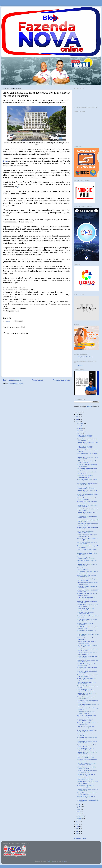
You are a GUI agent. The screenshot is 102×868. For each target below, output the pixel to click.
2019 (77, 829)
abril (79, 812)
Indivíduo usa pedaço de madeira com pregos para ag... (88, 705)
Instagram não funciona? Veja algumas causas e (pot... (85, 727)
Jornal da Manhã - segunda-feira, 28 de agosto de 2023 (87, 513)
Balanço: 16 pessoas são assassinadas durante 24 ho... (87, 465)
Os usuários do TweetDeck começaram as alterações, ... (86, 779)
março (79, 814)
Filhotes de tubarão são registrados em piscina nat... (87, 473)
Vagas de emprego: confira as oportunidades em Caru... (85, 749)
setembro (80, 431)
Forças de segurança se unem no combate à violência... (86, 775)
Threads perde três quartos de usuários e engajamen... (86, 786)
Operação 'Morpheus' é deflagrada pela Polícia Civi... (87, 506)
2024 (77, 419)
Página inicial (37, 380)
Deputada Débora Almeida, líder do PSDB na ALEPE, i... (87, 653)
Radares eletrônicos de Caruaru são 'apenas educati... (87, 672)
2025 (77, 417)
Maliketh (89, 406)
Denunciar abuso (80, 838)
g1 (18, 187)
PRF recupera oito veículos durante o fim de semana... (87, 676)
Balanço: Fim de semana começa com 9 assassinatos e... (87, 738)
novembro (81, 426)
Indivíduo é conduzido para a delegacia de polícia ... (85, 609)
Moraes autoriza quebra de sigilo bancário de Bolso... (86, 768)
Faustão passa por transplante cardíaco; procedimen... (85, 532)
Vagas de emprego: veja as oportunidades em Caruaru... (86, 690)
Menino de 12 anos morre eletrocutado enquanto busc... (86, 757)
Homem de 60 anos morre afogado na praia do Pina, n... (88, 524)
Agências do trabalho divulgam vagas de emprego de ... (88, 661)
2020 (77, 826)
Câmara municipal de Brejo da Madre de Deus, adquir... (88, 657)
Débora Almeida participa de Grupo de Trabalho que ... (87, 731)
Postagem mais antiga (61, 380)
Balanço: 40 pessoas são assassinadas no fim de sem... (87, 517)
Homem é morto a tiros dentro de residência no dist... (87, 642)
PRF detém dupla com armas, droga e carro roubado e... (88, 572)
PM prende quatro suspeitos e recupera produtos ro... (85, 613)
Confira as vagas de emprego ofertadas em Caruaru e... (85, 436)
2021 (77, 824)
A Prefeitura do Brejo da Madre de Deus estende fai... (87, 594)
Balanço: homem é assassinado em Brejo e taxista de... (87, 631)
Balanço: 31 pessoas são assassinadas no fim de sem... (87, 698)
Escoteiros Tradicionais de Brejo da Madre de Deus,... (87, 543)
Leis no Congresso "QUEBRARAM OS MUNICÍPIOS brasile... (87, 484)
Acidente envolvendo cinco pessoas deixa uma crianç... (87, 742)
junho (79, 807)
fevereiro (80, 816)
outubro (80, 428)
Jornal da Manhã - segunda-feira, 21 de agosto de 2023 (87, 694)
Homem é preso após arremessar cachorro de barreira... (86, 764)
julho (79, 804)
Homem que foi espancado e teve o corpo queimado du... (87, 469)
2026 (77, 414)
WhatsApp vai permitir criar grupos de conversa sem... (87, 583)
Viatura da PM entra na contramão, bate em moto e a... (87, 499)
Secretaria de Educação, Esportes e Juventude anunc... (87, 561)
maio (79, 809)
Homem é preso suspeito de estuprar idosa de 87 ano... (87, 646)
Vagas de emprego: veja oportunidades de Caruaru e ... (86, 488)
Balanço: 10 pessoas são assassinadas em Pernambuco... (87, 794)
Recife (6, 161)
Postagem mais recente (12, 380)
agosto (79, 433)
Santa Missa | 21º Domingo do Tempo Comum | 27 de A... (88, 539)
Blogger (87, 408)
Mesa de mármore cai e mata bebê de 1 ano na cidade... (88, 510)
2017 (77, 834)
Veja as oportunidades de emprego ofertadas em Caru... (87, 620)
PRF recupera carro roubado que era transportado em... (88, 580)
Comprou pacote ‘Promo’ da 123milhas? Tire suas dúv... (85, 720)
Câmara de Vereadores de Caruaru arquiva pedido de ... (87, 771)
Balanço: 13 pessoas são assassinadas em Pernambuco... (87, 668)
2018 (77, 831)
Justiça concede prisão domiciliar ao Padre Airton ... (87, 587)
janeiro (80, 819)
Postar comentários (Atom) (16, 384)
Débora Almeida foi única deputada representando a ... (87, 550)
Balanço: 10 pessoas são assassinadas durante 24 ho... (87, 440)
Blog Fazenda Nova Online (85, 357)
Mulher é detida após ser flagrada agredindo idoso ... (87, 679)
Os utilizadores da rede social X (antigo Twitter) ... (86, 712)
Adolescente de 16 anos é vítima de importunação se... (87, 462)
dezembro (81, 424)
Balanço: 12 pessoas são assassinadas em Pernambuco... (87, 569)
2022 (77, 822)
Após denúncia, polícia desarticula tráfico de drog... (87, 683)
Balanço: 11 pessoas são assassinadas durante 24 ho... (87, 502)
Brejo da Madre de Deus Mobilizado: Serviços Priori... (87, 454)
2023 (77, 422)
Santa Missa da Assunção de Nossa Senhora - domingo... (86, 716)
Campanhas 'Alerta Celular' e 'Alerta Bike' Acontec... (87, 554)
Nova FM (80, 365)
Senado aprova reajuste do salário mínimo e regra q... (87, 576)
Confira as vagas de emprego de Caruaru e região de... (86, 598)
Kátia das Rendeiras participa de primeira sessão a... (86, 476)
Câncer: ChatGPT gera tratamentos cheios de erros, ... (87, 535)
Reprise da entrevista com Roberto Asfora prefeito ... (87, 746)
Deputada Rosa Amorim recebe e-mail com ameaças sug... (88, 650)
